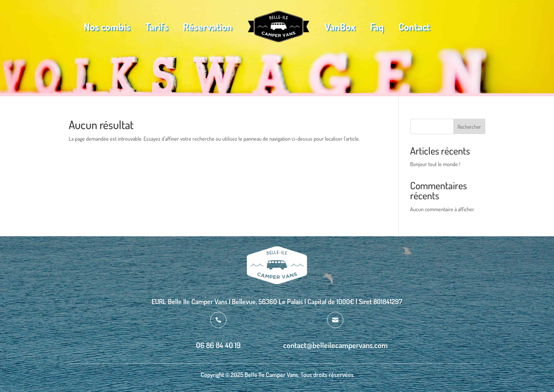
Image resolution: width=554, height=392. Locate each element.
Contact (414, 26)
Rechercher (469, 127)
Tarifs (157, 26)
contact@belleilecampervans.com (335, 345)
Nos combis (107, 26)
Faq (377, 26)
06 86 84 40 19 (218, 345)
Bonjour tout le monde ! (435, 164)
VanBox (340, 26)
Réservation (208, 26)
